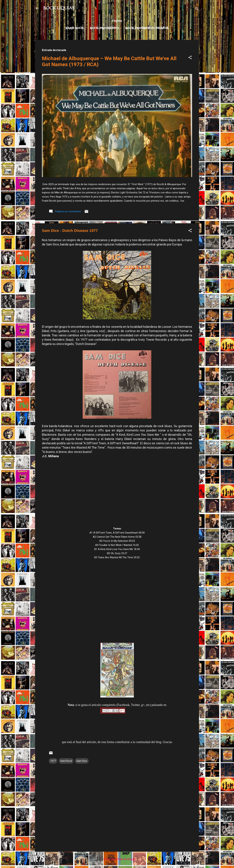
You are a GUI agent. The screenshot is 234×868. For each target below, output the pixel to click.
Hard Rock (75, 28)
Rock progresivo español (147, 28)
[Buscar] (197, 9)
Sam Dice (82, 761)
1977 (53, 761)
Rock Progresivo (104, 28)
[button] (190, 58)
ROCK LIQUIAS (59, 8)
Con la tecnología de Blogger (117, 859)
